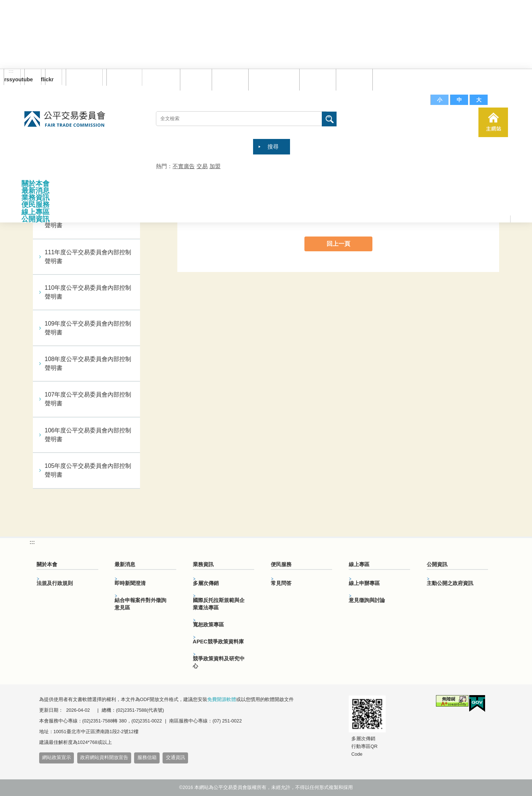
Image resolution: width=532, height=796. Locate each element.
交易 (202, 166)
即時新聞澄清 (130, 583)
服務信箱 (389, 79)
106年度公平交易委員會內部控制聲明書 (88, 435)
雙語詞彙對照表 (272, 79)
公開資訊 (35, 219)
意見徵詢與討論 (367, 600)
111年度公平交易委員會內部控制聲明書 (88, 257)
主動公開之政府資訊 (450, 583)
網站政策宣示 (57, 758)
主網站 (493, 122)
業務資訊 (35, 198)
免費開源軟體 (222, 700)
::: (11, 71)
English (122, 77)
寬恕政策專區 (208, 625)
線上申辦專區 (364, 583)
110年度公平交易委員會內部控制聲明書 (88, 292)
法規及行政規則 (55, 583)
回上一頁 (338, 244)
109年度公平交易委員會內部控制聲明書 (88, 328)
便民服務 (35, 205)
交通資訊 (175, 758)
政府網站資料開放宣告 (104, 758)
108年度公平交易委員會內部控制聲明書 (88, 363)
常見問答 (316, 79)
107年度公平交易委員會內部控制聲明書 (88, 399)
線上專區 (35, 212)
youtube (29, 79)
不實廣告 (184, 166)
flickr (49, 79)
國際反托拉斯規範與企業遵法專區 (219, 604)
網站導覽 (228, 79)
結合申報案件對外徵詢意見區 (140, 604)
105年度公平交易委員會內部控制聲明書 (88, 470)
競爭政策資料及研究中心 (219, 662)
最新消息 (35, 191)
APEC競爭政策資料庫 (218, 642)
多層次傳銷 (206, 583)
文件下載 (352, 79)
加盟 (215, 166)
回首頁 (194, 79)
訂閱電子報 (84, 77)
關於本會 (35, 183)
